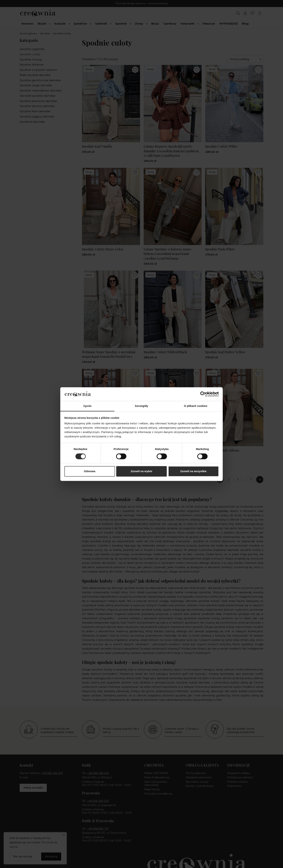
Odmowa (90, 471)
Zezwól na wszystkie (193, 471)
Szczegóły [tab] (141, 406)
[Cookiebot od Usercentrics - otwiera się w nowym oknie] (203, 394)
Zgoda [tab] (87, 406)
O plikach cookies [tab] (196, 406)
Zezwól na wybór (141, 471)
